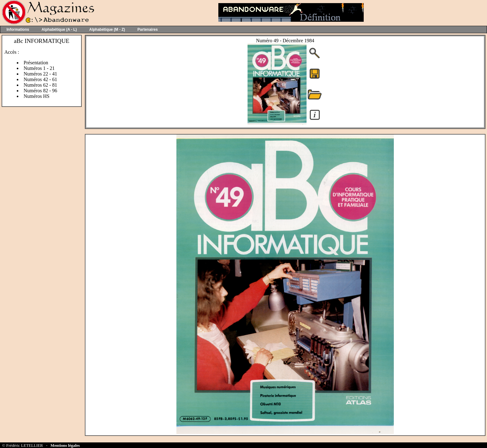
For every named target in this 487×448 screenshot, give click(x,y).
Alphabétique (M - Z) (107, 30)
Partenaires (148, 30)
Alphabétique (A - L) (59, 30)
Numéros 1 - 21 (39, 68)
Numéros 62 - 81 (40, 85)
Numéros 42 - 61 (40, 79)
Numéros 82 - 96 (40, 91)
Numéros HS (36, 96)
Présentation (36, 63)
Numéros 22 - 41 (40, 74)
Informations (18, 30)
